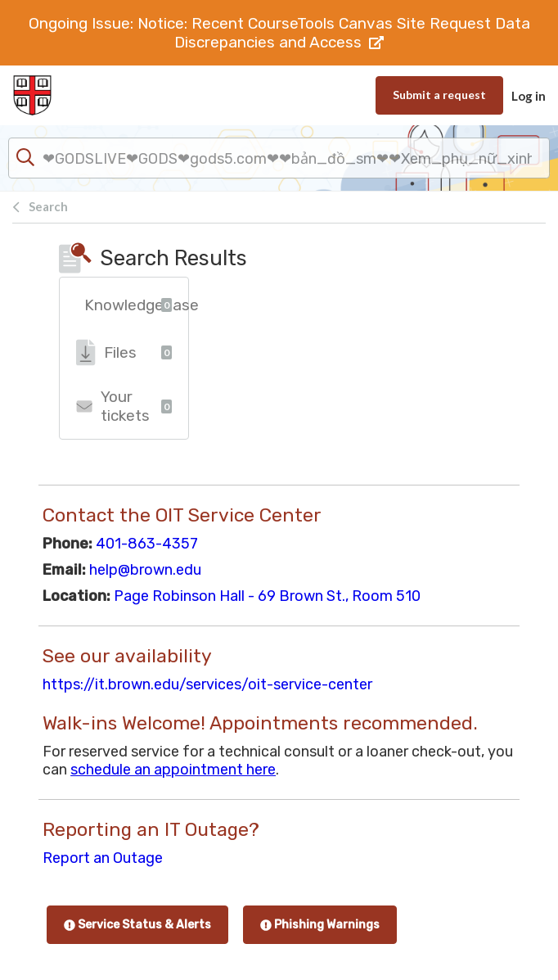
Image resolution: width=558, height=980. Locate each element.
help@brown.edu (145, 570)
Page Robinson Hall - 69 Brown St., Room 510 (267, 596)
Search (48, 206)
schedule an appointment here (173, 770)
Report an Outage (103, 858)
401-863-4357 (147, 544)
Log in (529, 96)
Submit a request (439, 95)
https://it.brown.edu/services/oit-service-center (207, 684)
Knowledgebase (136, 305)
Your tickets (124, 406)
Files (124, 352)
